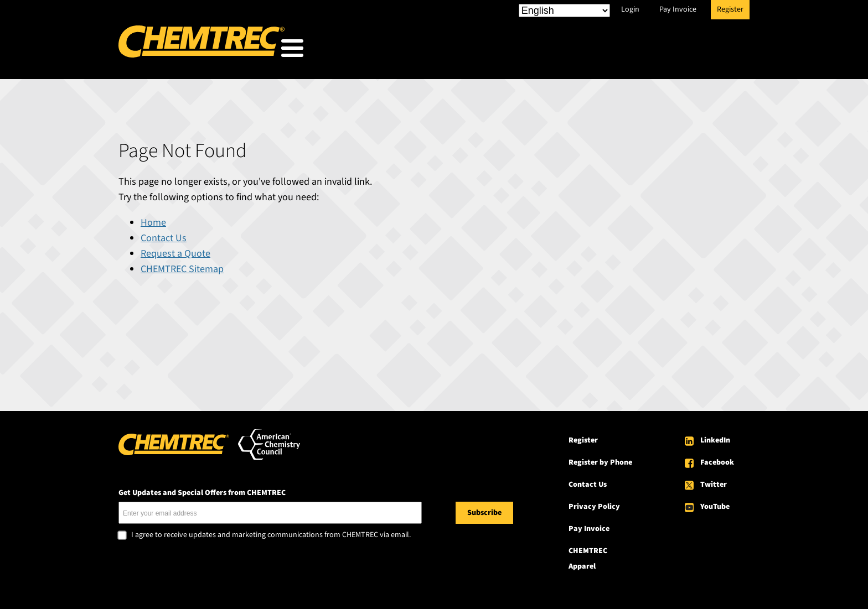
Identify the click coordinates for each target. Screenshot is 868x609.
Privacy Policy (594, 503)
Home (153, 219)
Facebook (717, 459)
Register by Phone (600, 459)
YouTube (715, 503)
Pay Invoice (678, 9)
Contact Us (164, 235)
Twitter (714, 481)
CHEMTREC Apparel (588, 555)
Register (730, 9)
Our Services (510, 51)
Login (630, 9)
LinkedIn (715, 437)
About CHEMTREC (682, 51)
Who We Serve (421, 51)
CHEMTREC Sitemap (182, 266)
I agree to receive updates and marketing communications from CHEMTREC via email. (271, 532)
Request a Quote (175, 250)
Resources (591, 51)
